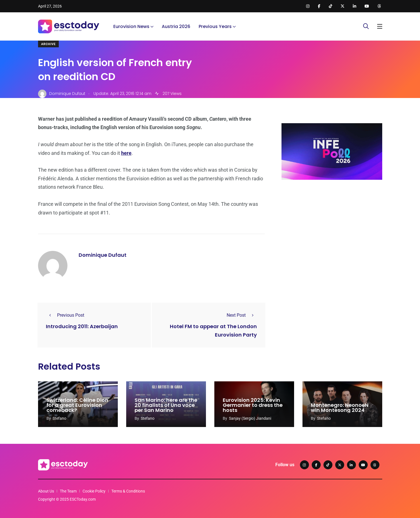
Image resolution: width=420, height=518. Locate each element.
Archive (48, 44)
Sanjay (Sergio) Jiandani (250, 418)
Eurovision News (131, 26)
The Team (68, 491)
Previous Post (65, 315)
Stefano (59, 418)
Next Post (242, 315)
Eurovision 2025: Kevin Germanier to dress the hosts (253, 405)
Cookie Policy (94, 491)
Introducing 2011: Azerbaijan (82, 326)
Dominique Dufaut (103, 255)
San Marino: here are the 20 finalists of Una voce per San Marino (166, 405)
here (126, 153)
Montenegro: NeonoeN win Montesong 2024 (340, 408)
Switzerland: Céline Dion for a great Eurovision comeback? (77, 405)
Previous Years (215, 26)
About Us (46, 491)
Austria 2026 (176, 26)
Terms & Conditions (128, 491)
